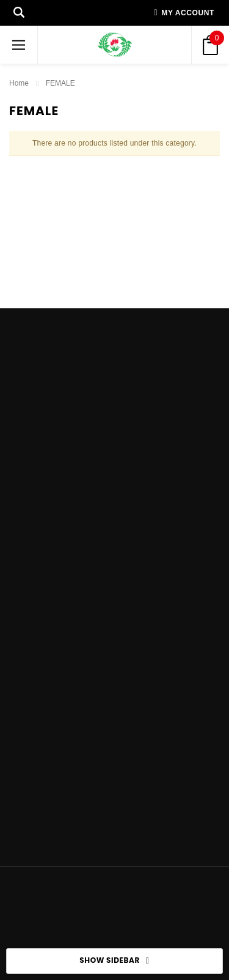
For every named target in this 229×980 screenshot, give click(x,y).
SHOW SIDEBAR (114, 961)
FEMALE (60, 83)
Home (19, 83)
